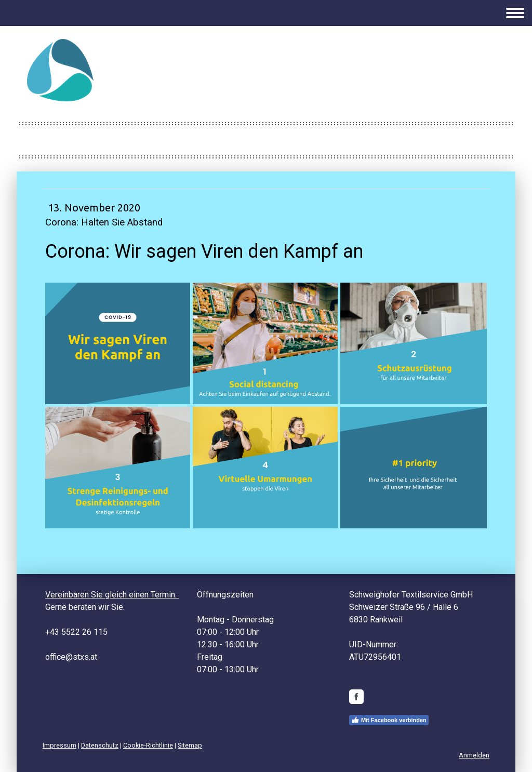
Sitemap (190, 745)
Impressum (59, 745)
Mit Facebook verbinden (389, 720)
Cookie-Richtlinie (148, 745)
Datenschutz (100, 745)
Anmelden (474, 755)
